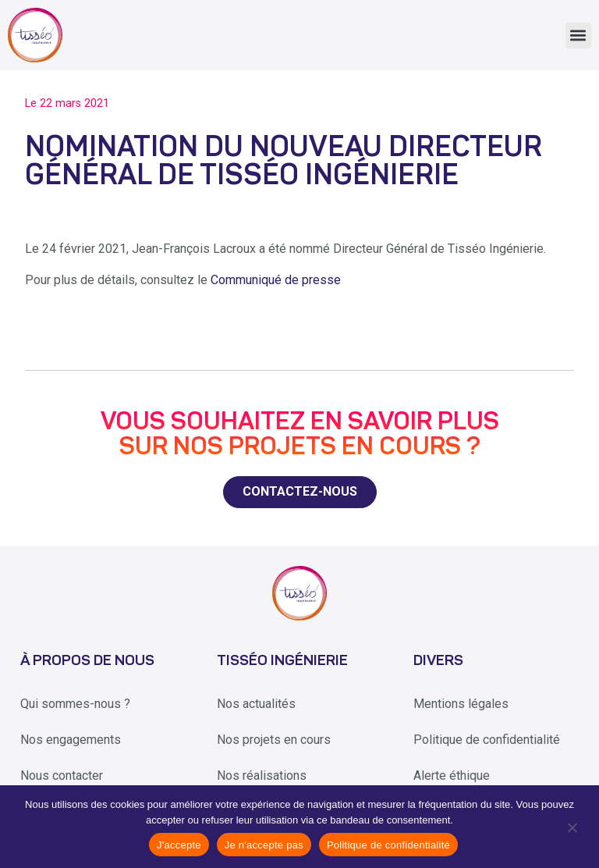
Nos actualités (256, 704)
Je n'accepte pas (264, 845)
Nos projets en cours (274, 740)
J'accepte (179, 845)
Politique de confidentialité (487, 740)
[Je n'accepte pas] (571, 827)
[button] (578, 36)
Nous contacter (62, 776)
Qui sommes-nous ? (75, 704)
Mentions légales (461, 704)
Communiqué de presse (276, 280)
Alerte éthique (452, 776)
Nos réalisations (262, 776)
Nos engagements (71, 740)
